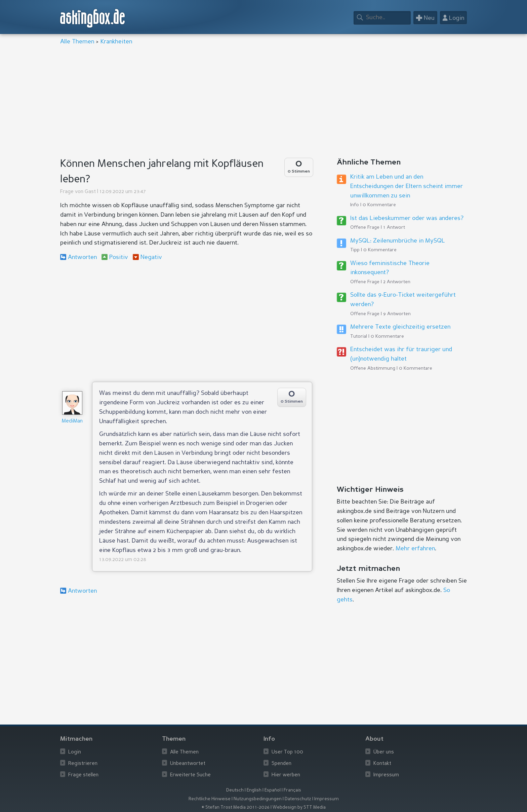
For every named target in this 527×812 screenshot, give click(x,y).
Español (273, 790)
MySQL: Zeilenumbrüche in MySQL (398, 241)
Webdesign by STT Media (299, 807)
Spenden (281, 764)
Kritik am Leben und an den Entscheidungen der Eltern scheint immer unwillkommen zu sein (407, 186)
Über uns (384, 752)
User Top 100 (287, 752)
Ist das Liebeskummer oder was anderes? (407, 218)
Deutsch (235, 790)
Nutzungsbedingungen (258, 799)
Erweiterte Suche (190, 775)
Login (75, 752)
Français (292, 790)
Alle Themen (77, 42)
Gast (90, 192)
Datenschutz (298, 799)
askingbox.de (93, 18)
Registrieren (83, 764)
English (254, 790)
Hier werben (286, 775)
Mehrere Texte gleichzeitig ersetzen (400, 327)
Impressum (386, 775)
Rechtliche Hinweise (210, 799)
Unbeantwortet (188, 764)
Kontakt (382, 764)
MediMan (72, 421)
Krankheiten (116, 42)
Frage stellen (83, 775)
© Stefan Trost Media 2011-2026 (236, 807)
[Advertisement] (262, 102)
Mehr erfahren (415, 549)
